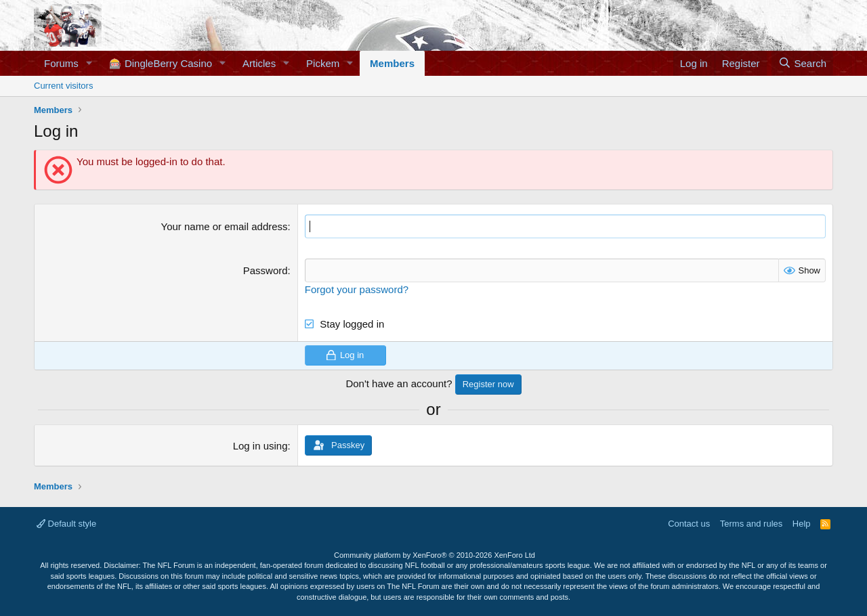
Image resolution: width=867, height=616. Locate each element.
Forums (61, 63)
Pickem (323, 63)
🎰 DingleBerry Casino (161, 63)
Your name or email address (225, 226)
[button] (89, 63)
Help (802, 524)
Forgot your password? (357, 289)
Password (266, 270)
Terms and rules (751, 524)
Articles (259, 63)
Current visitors (63, 86)
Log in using (260, 446)
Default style (66, 524)
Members (392, 63)
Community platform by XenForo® (435, 555)
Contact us (689, 524)
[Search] (802, 63)
